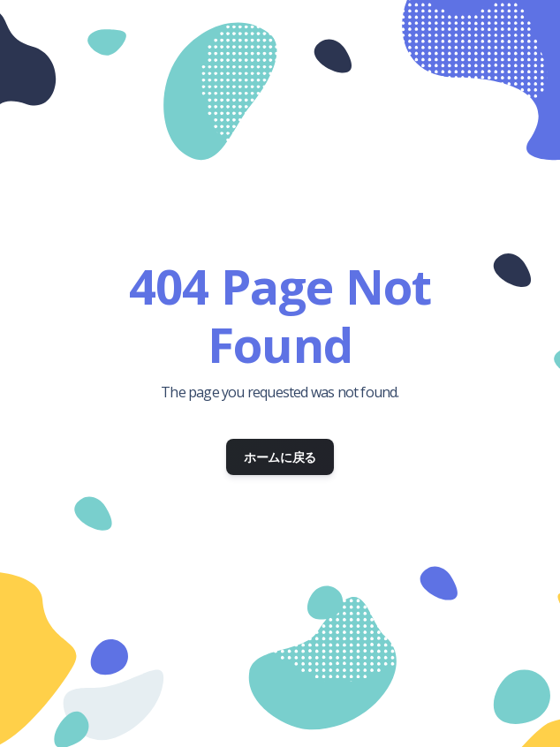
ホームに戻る (280, 457)
